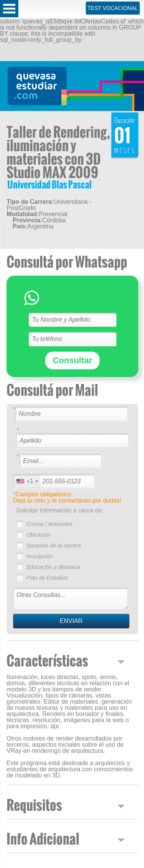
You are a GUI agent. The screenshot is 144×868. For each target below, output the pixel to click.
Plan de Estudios (47, 578)
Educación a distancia (53, 567)
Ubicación (38, 535)
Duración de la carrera (54, 546)
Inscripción (40, 556)
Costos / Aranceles (49, 524)
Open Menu (9, 9)
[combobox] (27, 481)
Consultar (73, 360)
